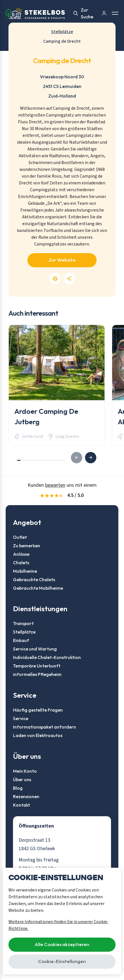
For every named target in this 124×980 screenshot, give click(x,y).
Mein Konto (25, 771)
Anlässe (21, 554)
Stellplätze (24, 632)
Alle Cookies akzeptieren (62, 944)
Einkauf (21, 640)
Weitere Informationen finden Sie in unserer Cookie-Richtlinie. (59, 925)
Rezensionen (26, 796)
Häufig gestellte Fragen (38, 710)
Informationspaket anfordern (44, 727)
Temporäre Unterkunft (37, 666)
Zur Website (62, 260)
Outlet (20, 537)
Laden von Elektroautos (38, 735)
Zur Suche (83, 13)
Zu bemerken (27, 546)
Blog (18, 788)
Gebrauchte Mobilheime (38, 588)
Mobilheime (25, 571)
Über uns (22, 779)
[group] (57, 385)
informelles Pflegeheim (37, 674)
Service (21, 718)
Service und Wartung (35, 649)
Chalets (21, 563)
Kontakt (21, 805)
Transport (23, 623)
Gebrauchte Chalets (34, 580)
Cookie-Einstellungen (62, 961)
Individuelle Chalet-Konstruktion (47, 657)
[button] (91, 458)
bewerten (55, 485)
